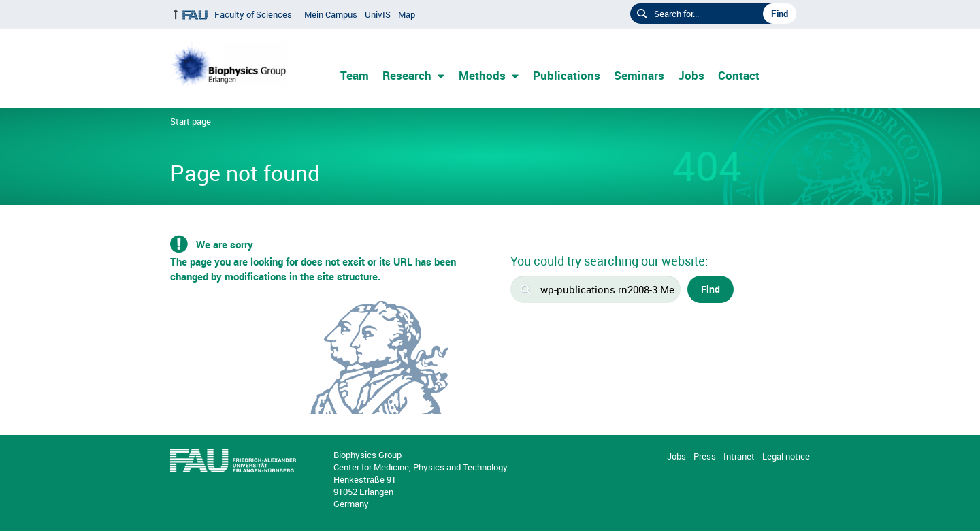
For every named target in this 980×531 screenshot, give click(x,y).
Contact (739, 75)
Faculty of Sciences (253, 14)
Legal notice (786, 456)
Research (407, 75)
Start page (191, 121)
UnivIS (378, 14)
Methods (482, 75)
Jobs (691, 75)
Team (355, 75)
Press (705, 456)
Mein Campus (331, 14)
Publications (567, 75)
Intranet (739, 456)
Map (407, 14)
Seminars (639, 75)
